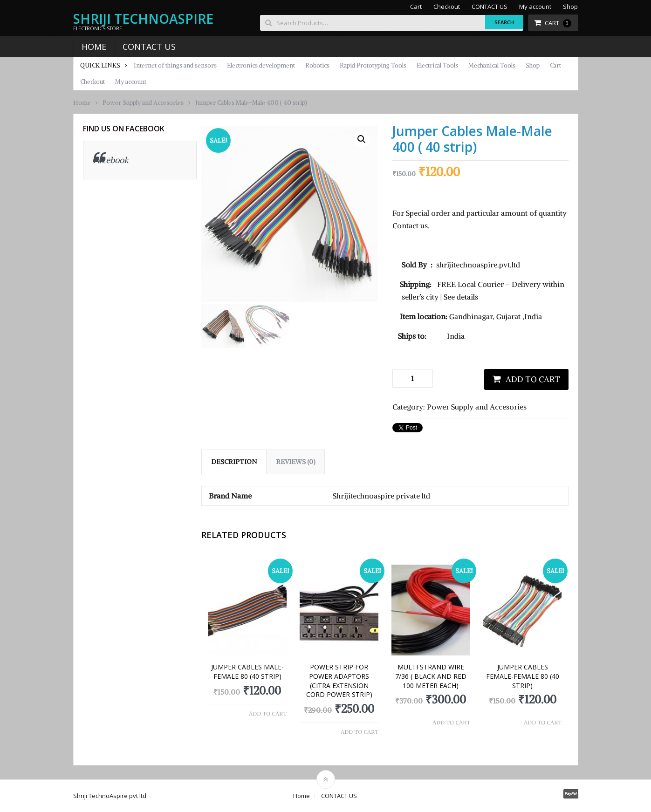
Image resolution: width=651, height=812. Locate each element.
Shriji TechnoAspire (143, 19)
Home (94, 47)
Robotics (317, 65)
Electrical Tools (437, 65)
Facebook (111, 160)
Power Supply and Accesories (143, 103)
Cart (416, 7)
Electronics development (261, 65)
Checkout (447, 7)
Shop (570, 7)
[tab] (234, 462)
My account (535, 7)
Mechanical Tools (492, 65)
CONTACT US (490, 7)
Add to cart (533, 379)
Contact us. (411, 225)
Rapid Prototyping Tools (373, 65)
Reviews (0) (295, 462)
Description (234, 462)
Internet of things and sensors (175, 65)
